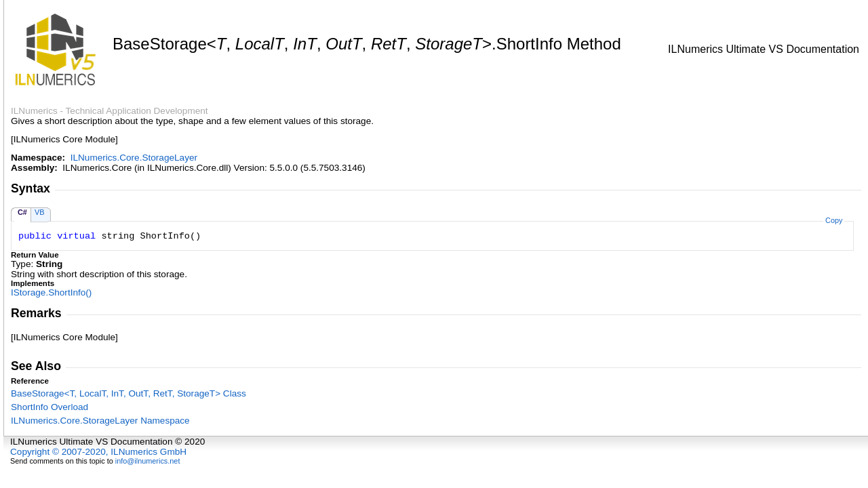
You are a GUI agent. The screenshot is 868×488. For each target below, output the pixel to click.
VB (40, 212)
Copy (834, 220)
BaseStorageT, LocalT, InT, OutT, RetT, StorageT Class (129, 393)
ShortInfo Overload (50, 407)
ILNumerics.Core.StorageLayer (134, 158)
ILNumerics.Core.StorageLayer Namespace (100, 421)
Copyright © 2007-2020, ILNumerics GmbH (98, 452)
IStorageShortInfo (51, 292)
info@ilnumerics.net (148, 461)
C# (22, 212)
